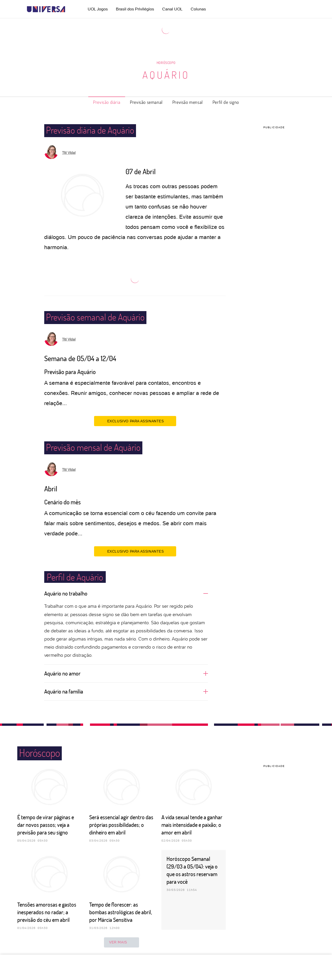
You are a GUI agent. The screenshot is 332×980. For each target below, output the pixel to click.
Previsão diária (107, 102)
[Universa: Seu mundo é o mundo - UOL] (46, 9)
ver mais (122, 942)
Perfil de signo (226, 102)
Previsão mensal (188, 102)
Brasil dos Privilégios (135, 9)
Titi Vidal (69, 153)
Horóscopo (166, 63)
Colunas (198, 9)
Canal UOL (172, 9)
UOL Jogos (98, 9)
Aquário (166, 75)
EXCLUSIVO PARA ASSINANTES (135, 421)
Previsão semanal (146, 102)
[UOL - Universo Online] (70, 9)
